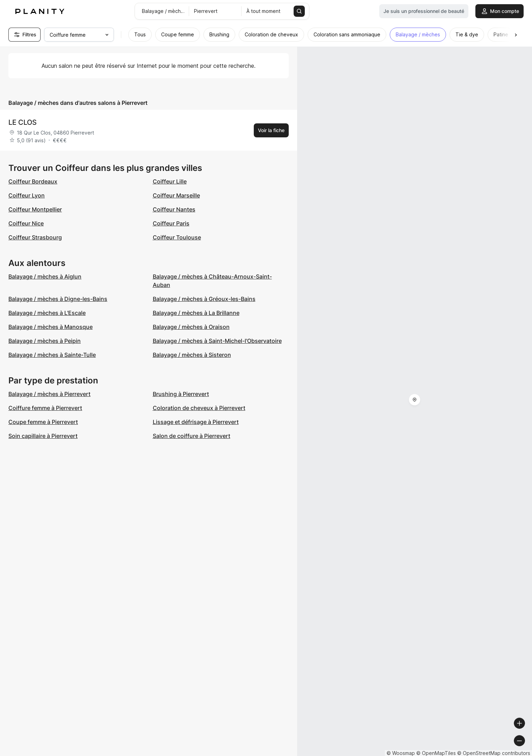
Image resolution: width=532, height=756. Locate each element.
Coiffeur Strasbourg (35, 237)
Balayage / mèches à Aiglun (45, 276)
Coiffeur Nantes (174, 209)
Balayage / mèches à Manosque (51, 327)
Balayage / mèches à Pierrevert (49, 394)
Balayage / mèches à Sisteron (192, 355)
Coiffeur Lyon (27, 195)
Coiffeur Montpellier (35, 209)
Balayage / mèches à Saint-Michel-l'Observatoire (217, 341)
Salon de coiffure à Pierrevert (192, 436)
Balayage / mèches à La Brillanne (196, 313)
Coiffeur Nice (26, 223)
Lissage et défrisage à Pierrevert (196, 422)
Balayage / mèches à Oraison (191, 327)
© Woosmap (401, 753)
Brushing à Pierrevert (181, 394)
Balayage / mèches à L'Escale (47, 313)
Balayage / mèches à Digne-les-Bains (58, 299)
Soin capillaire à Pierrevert (43, 436)
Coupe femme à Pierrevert (43, 422)
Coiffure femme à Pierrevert (45, 408)
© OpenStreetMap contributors (494, 753)
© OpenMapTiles (436, 753)
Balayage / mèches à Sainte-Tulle (52, 355)
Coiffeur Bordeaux (33, 181)
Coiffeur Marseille (176, 195)
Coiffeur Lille (170, 181)
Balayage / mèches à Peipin (45, 341)
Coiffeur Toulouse (177, 237)
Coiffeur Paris (171, 223)
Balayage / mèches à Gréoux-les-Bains (204, 299)
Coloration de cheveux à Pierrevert (199, 408)
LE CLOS (23, 122)
